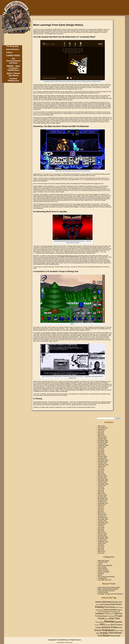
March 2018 (101, 494)
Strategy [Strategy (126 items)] (104, 633)
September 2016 (103, 522)
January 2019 (102, 477)
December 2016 (103, 518)
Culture (9, 52)
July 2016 (101, 526)
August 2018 (102, 486)
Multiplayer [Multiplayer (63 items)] (100, 613)
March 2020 (101, 455)
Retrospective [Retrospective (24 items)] (100, 622)
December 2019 (103, 460)
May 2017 (101, 510)
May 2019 (101, 471)
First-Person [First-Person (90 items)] (110, 607)
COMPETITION (103, 562)
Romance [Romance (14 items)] (97, 625)
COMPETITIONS (13, 56)
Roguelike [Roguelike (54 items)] (118, 622)
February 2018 (102, 495)
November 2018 (103, 481)
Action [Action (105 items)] (98, 602)
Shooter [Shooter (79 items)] (98, 630)
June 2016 (101, 527)
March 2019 (101, 474)
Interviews (101, 573)
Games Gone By (103, 570)
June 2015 (101, 547)
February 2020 (102, 457)
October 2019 (102, 463)
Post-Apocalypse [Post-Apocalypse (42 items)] (101, 616)
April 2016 (101, 531)
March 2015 (101, 551)
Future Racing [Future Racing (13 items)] (119, 607)
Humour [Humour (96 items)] (113, 610)
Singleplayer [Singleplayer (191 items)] (108, 630)
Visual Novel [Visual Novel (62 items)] (115, 636)
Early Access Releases (105, 565)
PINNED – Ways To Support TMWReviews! (13, 68)
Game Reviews (12, 49)
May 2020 (101, 452)
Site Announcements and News (13, 61)
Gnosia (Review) (103, 592)
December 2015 (103, 537)
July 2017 (101, 506)
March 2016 (101, 532)
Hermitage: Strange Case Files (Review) (110, 594)
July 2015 (101, 545)
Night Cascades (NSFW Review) (108, 589)
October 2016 (102, 521)
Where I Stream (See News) (13, 74)
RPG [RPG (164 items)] (103, 625)
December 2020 (103, 440)
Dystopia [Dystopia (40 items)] (107, 604)
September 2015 (103, 542)
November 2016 (103, 519)
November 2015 (103, 539)
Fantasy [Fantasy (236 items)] (100, 607)
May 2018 (101, 490)
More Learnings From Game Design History (58, 25)
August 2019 (102, 466)
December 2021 (103, 428)
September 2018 (103, 484)
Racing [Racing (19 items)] (107, 619)
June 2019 (101, 469)
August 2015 (102, 543)
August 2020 (102, 447)
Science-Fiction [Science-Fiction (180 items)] (110, 627)
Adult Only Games (104, 561)
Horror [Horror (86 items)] (106, 610)
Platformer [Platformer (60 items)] (118, 613)
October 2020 (102, 444)
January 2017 (102, 516)
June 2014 (101, 553)
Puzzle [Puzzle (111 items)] (101, 618)
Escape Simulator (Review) (106, 591)
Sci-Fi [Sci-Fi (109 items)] (113, 625)
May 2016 (101, 529)
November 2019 (103, 461)
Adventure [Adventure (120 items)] (107, 602)
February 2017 (102, 514)
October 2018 (102, 482)
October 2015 (102, 540)
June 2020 (101, 450)
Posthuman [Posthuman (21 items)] (111, 616)
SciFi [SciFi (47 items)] (120, 628)
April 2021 (101, 434)
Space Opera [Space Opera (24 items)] (119, 630)
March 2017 (101, 513)
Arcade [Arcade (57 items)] (115, 602)
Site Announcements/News (106, 577)
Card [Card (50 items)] (101, 604)
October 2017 (102, 502)
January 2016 (102, 535)
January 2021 (102, 439)
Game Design (102, 567)
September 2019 (103, 465)
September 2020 (103, 445)
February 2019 (102, 476)
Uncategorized (102, 578)
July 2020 (101, 449)
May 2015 (101, 548)
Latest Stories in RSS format (64, 642)
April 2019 (101, 473)
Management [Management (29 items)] (107, 612)
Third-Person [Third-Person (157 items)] (115, 633)
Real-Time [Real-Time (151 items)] (114, 618)
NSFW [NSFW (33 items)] (107, 614)
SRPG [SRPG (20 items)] (98, 633)
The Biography (12, 46)
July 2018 (101, 487)
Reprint (100, 575)
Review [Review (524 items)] (109, 621)
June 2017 (101, 508)
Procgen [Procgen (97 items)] (119, 616)
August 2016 (102, 524)
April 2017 (101, 511)
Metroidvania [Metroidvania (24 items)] (116, 612)
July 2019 (101, 468)
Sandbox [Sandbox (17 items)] (108, 625)
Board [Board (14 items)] (98, 605)
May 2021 (101, 432)
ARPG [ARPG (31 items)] (120, 602)
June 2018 (101, 489)
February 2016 (102, 534)
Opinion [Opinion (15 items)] (112, 614)
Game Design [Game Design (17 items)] (99, 610)
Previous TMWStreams (13, 80)
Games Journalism (104, 572)
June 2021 (101, 431)
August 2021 (102, 429)
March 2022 (101, 426)
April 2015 (101, 550)
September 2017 (103, 503)
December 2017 (103, 498)
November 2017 (103, 500)
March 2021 (101, 436)
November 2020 (103, 442)
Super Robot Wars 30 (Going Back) (109, 587)
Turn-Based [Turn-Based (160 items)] (104, 636)
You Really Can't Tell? (105, 580)
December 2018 (103, 479)
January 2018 (102, 497)
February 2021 (102, 437)
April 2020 (101, 453)
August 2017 (102, 505)
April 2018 (101, 492)
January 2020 (102, 458)
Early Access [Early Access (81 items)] (116, 604)
